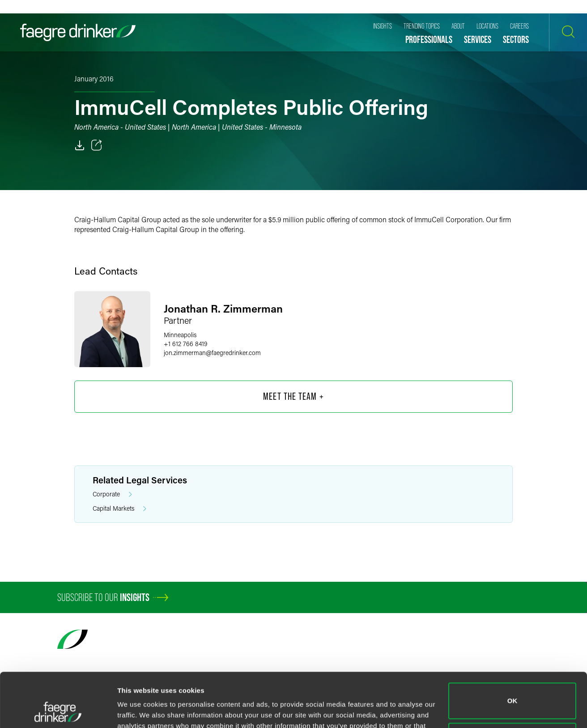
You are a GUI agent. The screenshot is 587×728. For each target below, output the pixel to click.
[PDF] (80, 145)
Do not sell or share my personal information (513, 690)
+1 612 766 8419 (185, 344)
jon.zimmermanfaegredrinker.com (212, 353)
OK (513, 650)
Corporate (112, 494)
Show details (138, 710)
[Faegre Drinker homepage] (78, 32)
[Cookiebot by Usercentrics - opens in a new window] (58, 711)
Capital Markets (119, 509)
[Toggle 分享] (97, 145)
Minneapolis (180, 335)
